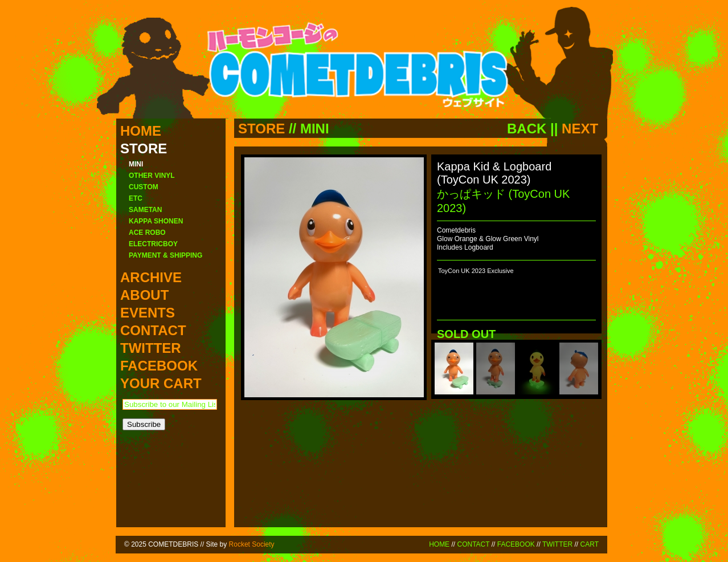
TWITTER (557, 544)
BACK (527, 129)
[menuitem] (454, 368)
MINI (315, 129)
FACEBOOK (516, 544)
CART (590, 544)
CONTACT (473, 544)
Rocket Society (252, 544)
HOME (439, 544)
